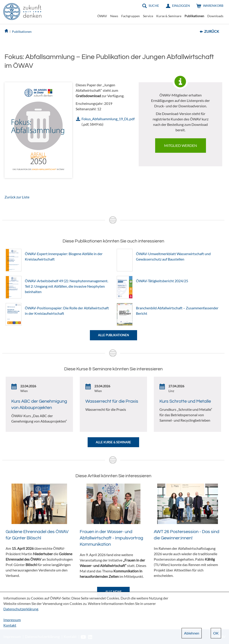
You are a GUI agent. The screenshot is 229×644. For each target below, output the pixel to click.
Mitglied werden (181, 145)
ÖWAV (102, 16)
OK (216, 633)
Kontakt (10, 625)
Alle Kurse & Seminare (113, 442)
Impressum (12, 620)
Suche (154, 6)
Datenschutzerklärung (21, 609)
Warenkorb (213, 6)
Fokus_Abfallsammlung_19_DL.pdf (108, 119)
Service (148, 16)
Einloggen (181, 6)
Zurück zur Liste (17, 197)
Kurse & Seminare (169, 16)
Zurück (212, 31)
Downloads (215, 16)
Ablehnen (192, 633)
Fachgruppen (131, 16)
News (114, 16)
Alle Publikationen (113, 335)
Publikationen (194, 16)
